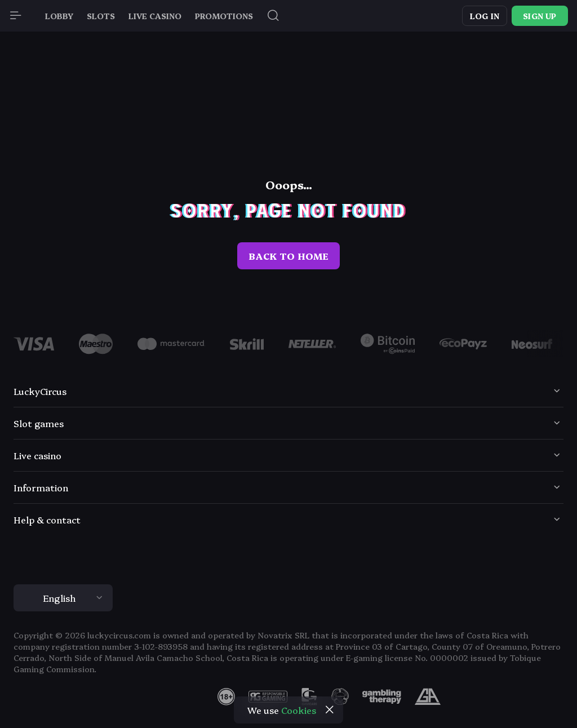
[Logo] (96, 344)
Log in (485, 16)
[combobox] (288, 598)
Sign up (540, 16)
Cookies (299, 710)
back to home (288, 256)
